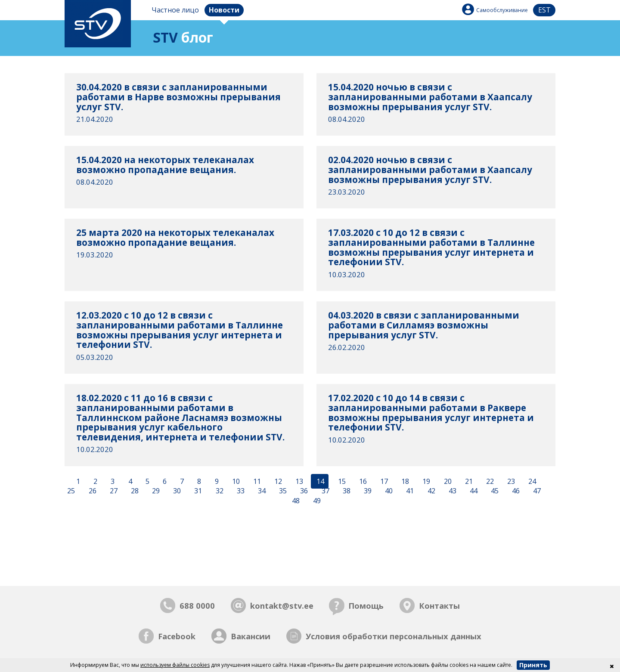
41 (409, 491)
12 (277, 481)
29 (155, 491)
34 (261, 491)
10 (235, 481)
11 (256, 481)
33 (240, 491)
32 (219, 491)
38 (346, 491)
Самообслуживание (502, 10)
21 (468, 481)
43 (452, 491)
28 (134, 491)
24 (531, 481)
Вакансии (251, 636)
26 (92, 491)
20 (447, 481)
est (544, 10)
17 (383, 481)
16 (362, 481)
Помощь (366, 605)
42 (431, 491)
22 (489, 481)
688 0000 (197, 605)
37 (325, 491)
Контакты (439, 605)
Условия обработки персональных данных (394, 636)
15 (341, 481)
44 (473, 491)
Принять (533, 665)
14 (319, 481)
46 (515, 491)
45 (494, 491)
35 (282, 491)
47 (536, 491)
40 (388, 491)
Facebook (177, 636)
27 (113, 491)
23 (510, 481)
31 (197, 491)
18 (404, 481)
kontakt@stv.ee (282, 605)
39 (367, 491)
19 (425, 481)
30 (176, 491)
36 (303, 491)
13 (298, 481)
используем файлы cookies (175, 665)
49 (316, 501)
